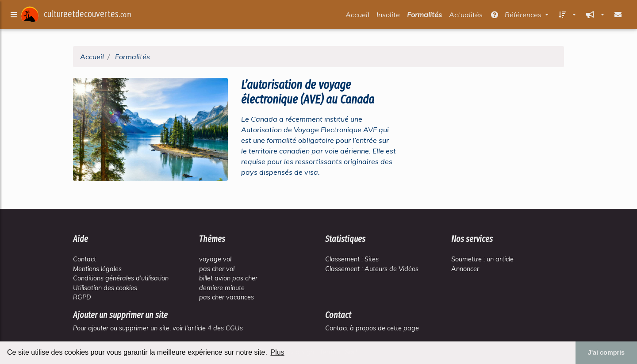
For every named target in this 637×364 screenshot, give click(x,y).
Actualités (466, 16)
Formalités (424, 16)
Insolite (388, 16)
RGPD (82, 297)
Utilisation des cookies (105, 288)
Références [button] (516, 16)
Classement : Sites (352, 259)
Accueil (357, 16)
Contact (84, 259)
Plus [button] (277, 352)
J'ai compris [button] (606, 353)
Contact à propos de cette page (372, 328)
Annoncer (465, 269)
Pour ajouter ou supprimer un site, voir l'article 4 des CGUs (158, 328)
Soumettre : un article (482, 259)
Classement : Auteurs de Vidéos (372, 269)
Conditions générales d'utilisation (121, 278)
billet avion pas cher (228, 278)
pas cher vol (217, 269)
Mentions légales (97, 269)
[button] (566, 16)
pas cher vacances (226, 297)
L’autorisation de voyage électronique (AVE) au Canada (308, 92)
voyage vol (215, 259)
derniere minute (222, 288)
